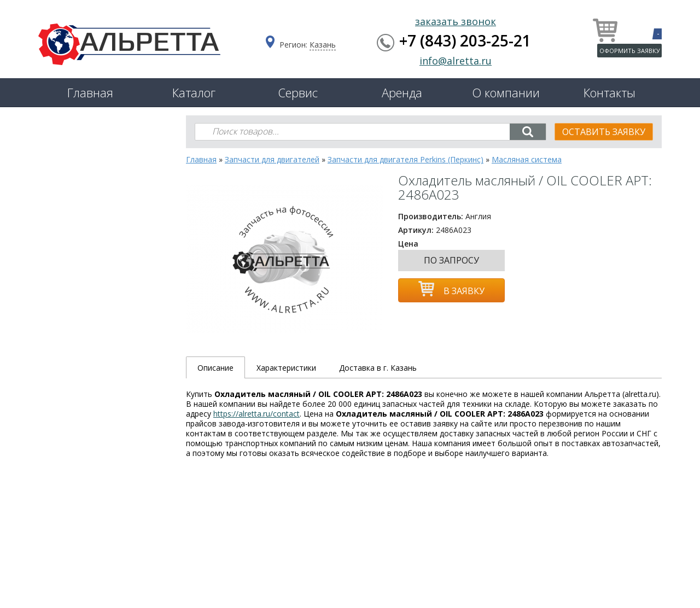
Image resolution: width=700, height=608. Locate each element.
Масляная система (527, 159)
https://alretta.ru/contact (256, 414)
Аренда (402, 92)
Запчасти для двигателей (272, 159)
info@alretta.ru (456, 61)
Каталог (194, 92)
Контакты (609, 92)
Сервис (298, 92)
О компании (506, 92)
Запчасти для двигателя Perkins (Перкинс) (406, 159)
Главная (90, 92)
